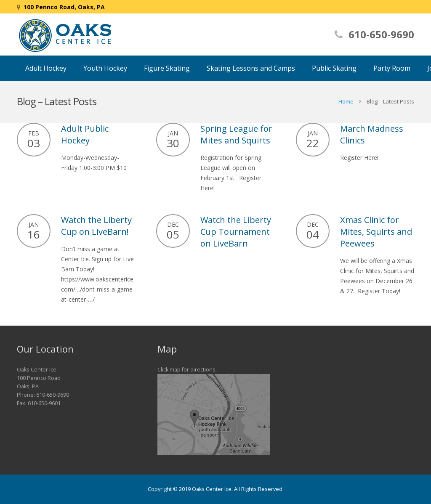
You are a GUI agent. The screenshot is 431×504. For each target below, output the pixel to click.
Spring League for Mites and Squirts (236, 134)
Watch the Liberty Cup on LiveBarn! (96, 226)
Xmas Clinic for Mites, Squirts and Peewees (376, 232)
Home (346, 101)
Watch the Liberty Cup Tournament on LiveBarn (236, 232)
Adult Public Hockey (85, 134)
